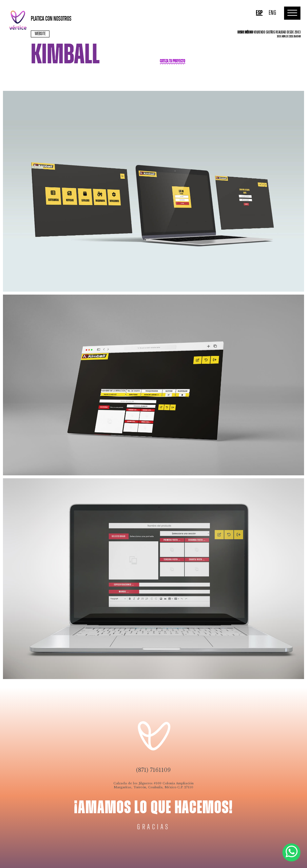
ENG (272, 13)
